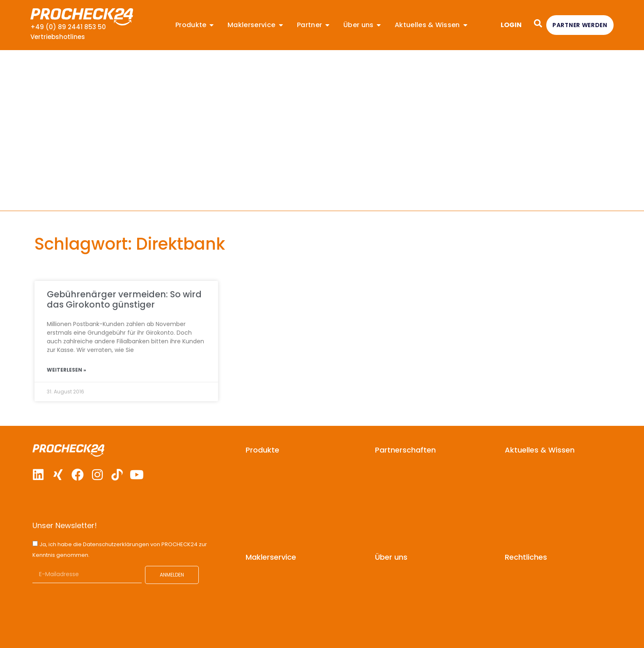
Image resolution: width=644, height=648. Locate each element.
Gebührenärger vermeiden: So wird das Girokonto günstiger (124, 299)
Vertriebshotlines (58, 37)
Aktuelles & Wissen (540, 450)
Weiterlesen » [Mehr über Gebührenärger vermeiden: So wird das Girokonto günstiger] (67, 370)
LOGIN (511, 25)
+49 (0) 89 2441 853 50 (68, 27)
